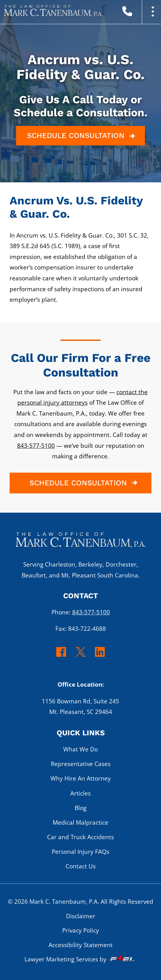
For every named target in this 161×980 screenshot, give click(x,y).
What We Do (80, 749)
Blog (80, 808)
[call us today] (137, 13)
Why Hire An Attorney (81, 778)
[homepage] (80, 543)
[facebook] (61, 656)
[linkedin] (100, 656)
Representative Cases (81, 764)
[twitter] (81, 656)
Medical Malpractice (80, 822)
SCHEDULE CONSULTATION (82, 136)
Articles (80, 793)
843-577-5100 (36, 445)
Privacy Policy (81, 930)
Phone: (81, 612)
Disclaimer (81, 916)
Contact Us (81, 866)
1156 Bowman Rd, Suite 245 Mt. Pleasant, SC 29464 (80, 706)
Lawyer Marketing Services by (81, 959)
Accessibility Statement (81, 945)
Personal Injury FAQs (80, 851)
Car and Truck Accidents (80, 837)
